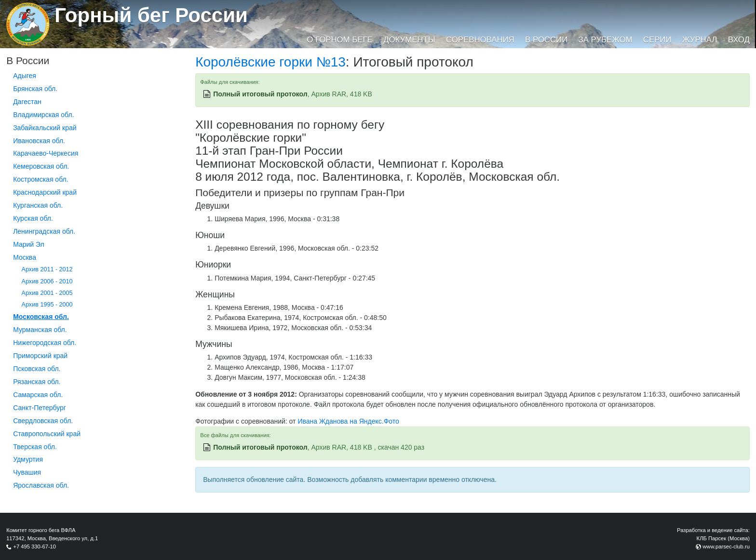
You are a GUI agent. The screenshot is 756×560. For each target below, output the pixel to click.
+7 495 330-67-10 (34, 547)
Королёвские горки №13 (270, 62)
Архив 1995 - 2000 (47, 305)
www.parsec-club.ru (726, 547)
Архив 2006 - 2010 (47, 281)
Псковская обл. (37, 369)
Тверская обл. (35, 447)
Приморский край (40, 356)
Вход (739, 40)
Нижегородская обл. (45, 343)
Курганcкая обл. (38, 205)
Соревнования (480, 40)
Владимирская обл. (43, 115)
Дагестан (27, 102)
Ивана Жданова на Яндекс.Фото (348, 421)
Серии (657, 40)
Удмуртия (28, 459)
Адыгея (25, 76)
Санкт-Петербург (40, 408)
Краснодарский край (45, 192)
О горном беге (339, 40)
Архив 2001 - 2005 (47, 293)
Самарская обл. (38, 395)
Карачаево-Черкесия (46, 153)
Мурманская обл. (40, 330)
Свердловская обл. (43, 421)
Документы (409, 40)
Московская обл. (41, 317)
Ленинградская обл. (44, 231)
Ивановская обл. (39, 141)
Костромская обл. (40, 179)
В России (546, 40)
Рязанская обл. (37, 382)
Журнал (700, 40)
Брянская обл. (35, 89)
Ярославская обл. (41, 485)
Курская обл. (33, 218)
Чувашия (27, 472)
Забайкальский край (45, 128)
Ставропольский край (47, 434)
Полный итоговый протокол (260, 94)
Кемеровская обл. (41, 166)
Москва (25, 257)
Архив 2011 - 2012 (47, 269)
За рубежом (606, 40)
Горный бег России (151, 15)
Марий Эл (29, 244)
